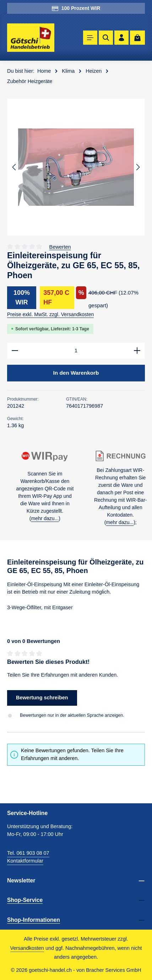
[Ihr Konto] (121, 38)
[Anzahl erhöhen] (137, 351)
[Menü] (90, 38)
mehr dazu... (45, 518)
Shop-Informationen (34, 920)
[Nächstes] (137, 167)
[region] (76, 167)
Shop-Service (25, 900)
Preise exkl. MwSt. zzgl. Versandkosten (50, 314)
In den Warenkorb (76, 373)
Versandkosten (27, 948)
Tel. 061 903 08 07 (28, 853)
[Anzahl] (76, 351)
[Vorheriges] (15, 167)
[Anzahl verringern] (15, 351)
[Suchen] (106, 38)
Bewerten (60, 247)
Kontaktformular (25, 861)
